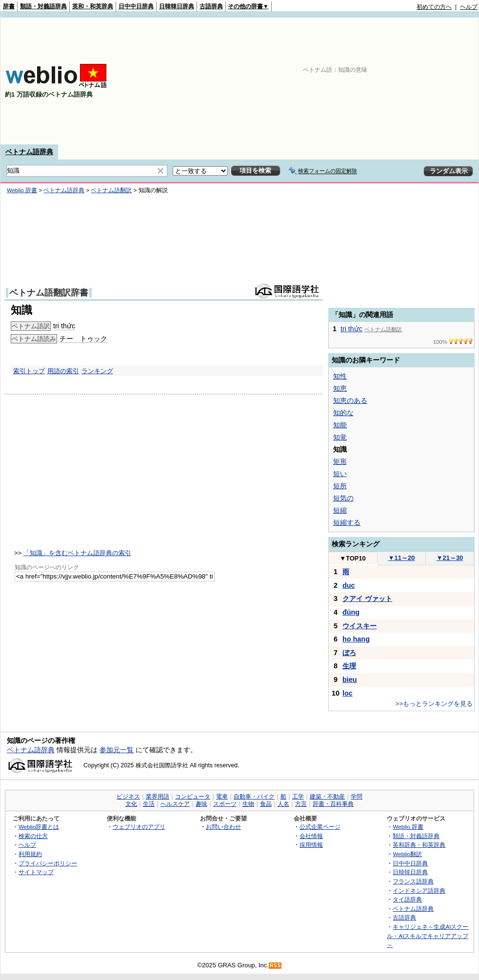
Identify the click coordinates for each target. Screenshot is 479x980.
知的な (343, 413)
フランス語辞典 (413, 881)
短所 (340, 486)
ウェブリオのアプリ (139, 827)
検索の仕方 (33, 836)
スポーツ (225, 804)
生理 (349, 666)
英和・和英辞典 (93, 6)
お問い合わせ (223, 827)
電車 (222, 797)
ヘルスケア (175, 804)
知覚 (340, 437)
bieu (350, 680)
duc (349, 585)
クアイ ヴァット (367, 599)
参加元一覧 (117, 750)
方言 (301, 804)
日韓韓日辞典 (177, 6)
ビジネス (128, 797)
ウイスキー (359, 626)
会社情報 (311, 836)
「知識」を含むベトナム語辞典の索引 (77, 553)
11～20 (402, 558)
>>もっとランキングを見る (434, 704)
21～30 (450, 558)
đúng (351, 612)
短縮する (347, 522)
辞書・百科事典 (333, 804)
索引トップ (29, 371)
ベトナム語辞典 (29, 152)
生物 (248, 804)
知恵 (340, 388)
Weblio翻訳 (407, 854)
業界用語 (158, 797)
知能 (340, 425)
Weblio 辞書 (22, 190)
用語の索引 (63, 371)
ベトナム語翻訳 (111, 190)
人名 (283, 804)
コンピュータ (193, 797)
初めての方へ (434, 7)
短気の (343, 498)
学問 (357, 797)
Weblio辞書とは (39, 827)
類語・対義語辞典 (43, 6)
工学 (298, 797)
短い (340, 474)
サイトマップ (36, 872)
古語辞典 (211, 6)
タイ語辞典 (407, 899)
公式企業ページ (320, 827)
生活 (149, 804)
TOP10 (353, 558)
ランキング (97, 371)
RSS (276, 966)
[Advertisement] (402, 81)
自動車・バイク (254, 797)
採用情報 (311, 845)
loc (348, 693)
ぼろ (349, 653)
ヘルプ (469, 7)
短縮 (340, 510)
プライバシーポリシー (48, 863)
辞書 (9, 6)
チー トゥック (83, 339)
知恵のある (350, 400)
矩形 (340, 461)
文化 (131, 804)
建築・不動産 (327, 797)
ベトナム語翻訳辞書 (49, 293)
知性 (340, 376)
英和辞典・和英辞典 (419, 845)
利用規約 (30, 854)
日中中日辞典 (136, 6)
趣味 (201, 804)
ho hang (356, 639)
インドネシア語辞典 (419, 890)
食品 (266, 804)
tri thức (64, 326)
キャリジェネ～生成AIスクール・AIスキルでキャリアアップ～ (428, 936)
